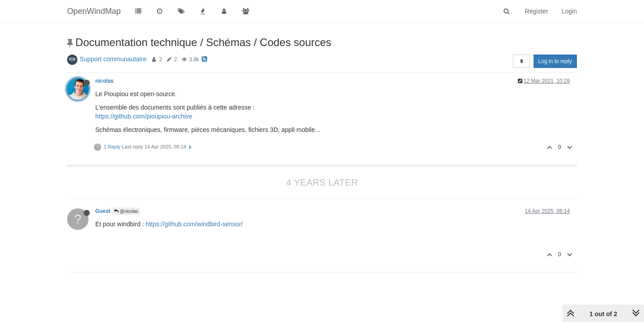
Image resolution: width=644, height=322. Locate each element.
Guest (103, 211)
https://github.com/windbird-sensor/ (194, 224)
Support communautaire (113, 59)
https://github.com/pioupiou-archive (144, 116)
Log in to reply (555, 61)
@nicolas (126, 211)
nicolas (104, 81)
